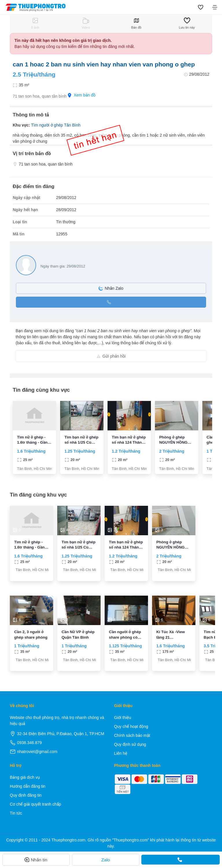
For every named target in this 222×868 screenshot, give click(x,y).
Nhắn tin (36, 860)
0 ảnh (35, 23)
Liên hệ (121, 753)
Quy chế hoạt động (131, 726)
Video (86, 23)
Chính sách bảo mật (132, 735)
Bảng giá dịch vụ (25, 777)
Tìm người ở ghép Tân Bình (56, 125)
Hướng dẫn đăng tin (28, 786)
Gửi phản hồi (111, 356)
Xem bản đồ (82, 95)
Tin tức (16, 813)
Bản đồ (136, 23)
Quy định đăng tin (26, 795)
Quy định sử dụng (130, 744)
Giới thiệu (123, 718)
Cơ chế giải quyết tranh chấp (35, 804)
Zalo (106, 860)
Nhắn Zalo (111, 288)
